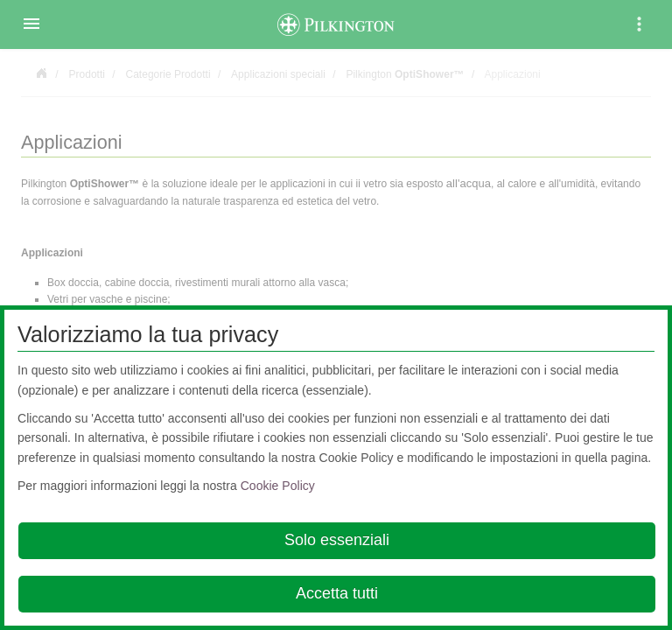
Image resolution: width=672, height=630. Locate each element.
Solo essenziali (337, 540)
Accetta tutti (337, 593)
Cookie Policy (278, 486)
